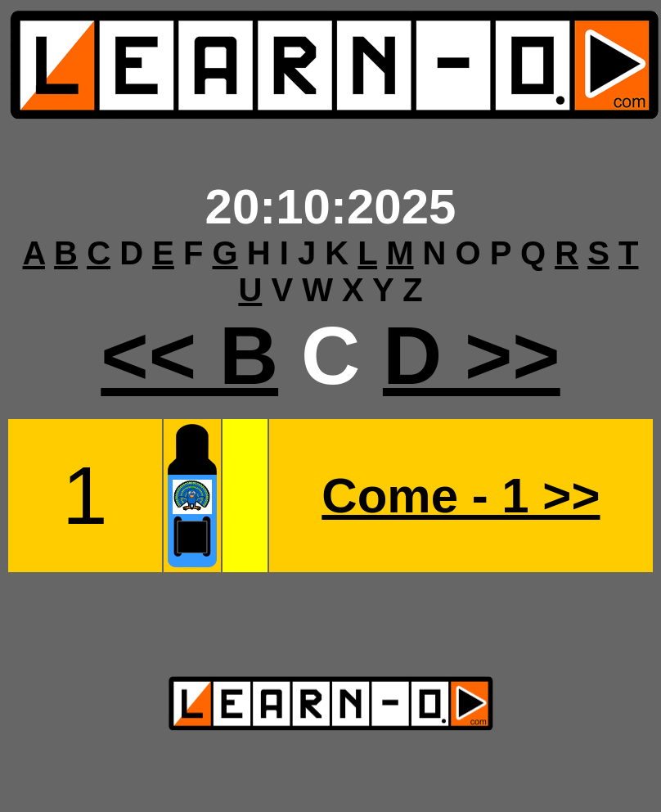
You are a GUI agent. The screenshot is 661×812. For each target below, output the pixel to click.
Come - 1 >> (461, 496)
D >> (472, 355)
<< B (189, 355)
